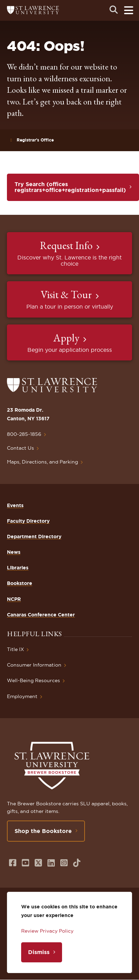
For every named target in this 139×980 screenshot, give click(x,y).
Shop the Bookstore (43, 831)
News (14, 552)
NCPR (14, 599)
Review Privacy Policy (47, 931)
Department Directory (34, 537)
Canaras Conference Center (41, 615)
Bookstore (20, 583)
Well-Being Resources (33, 680)
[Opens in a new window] (13, 863)
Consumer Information (34, 665)
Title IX (15, 649)
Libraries (18, 568)
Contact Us (20, 448)
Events (15, 505)
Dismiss (39, 952)
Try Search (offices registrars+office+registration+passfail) (70, 187)
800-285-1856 (24, 434)
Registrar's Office (35, 140)
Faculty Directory (28, 521)
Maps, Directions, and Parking (42, 462)
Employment (22, 696)
